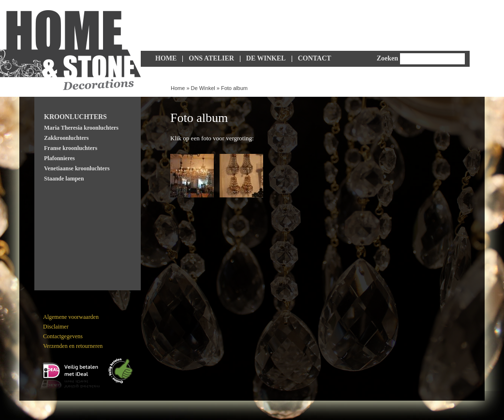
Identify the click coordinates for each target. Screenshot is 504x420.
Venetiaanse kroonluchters (77, 168)
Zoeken (387, 58)
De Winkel (266, 58)
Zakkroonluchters (66, 138)
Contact (315, 58)
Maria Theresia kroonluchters (81, 128)
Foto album (234, 88)
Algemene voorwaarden (71, 317)
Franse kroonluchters (71, 148)
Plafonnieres (59, 158)
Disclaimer (56, 327)
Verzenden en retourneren (73, 346)
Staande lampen (64, 179)
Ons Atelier (211, 58)
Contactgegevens (63, 336)
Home (166, 58)
